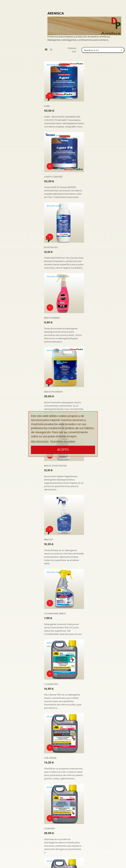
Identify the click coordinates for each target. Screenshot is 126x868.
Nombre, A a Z (104, 50)
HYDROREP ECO (95, 463)
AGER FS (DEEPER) (96, 104)
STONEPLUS (50, 750)
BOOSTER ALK (51, 176)
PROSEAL (49, 606)
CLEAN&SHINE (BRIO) (98, 319)
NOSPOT (91, 535)
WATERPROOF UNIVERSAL (57, 822)
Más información (40, 441)
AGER (47, 104)
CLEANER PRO (51, 391)
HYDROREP (50, 463)
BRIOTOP (49, 319)
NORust (48, 535)
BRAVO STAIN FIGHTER (98, 248)
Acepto (63, 450)
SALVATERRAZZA (53, 678)
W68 (89, 750)
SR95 (89, 678)
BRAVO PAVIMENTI (53, 248)
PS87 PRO (92, 606)
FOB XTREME (93, 391)
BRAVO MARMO (95, 176)
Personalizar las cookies (63, 441)
